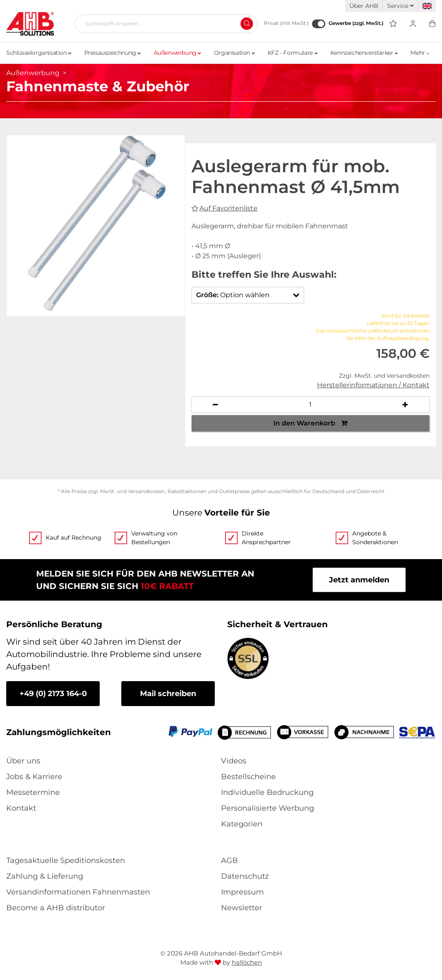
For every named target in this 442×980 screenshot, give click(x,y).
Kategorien (242, 824)
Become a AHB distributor (56, 908)
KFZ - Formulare (292, 53)
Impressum (242, 892)
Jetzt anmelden (359, 580)
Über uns (23, 761)
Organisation (234, 53)
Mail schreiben (168, 694)
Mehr (420, 53)
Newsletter (242, 908)
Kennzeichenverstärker (364, 53)
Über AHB (364, 6)
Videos (234, 761)
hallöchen (247, 962)
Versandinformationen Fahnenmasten (78, 892)
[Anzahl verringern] (216, 405)
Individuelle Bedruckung (267, 792)
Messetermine (33, 792)
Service (400, 6)
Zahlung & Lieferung (45, 876)
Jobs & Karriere (34, 777)
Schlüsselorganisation (39, 53)
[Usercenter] (413, 24)
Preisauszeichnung (113, 53)
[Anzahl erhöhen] (405, 405)
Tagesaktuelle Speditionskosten (66, 860)
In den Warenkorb (310, 423)
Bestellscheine (248, 777)
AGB (230, 860)
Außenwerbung (177, 53)
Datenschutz (245, 876)
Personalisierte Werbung (268, 808)
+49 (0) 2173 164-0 (53, 694)
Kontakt (21, 808)
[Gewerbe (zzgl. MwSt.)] (319, 24)
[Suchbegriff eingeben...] (163, 24)
